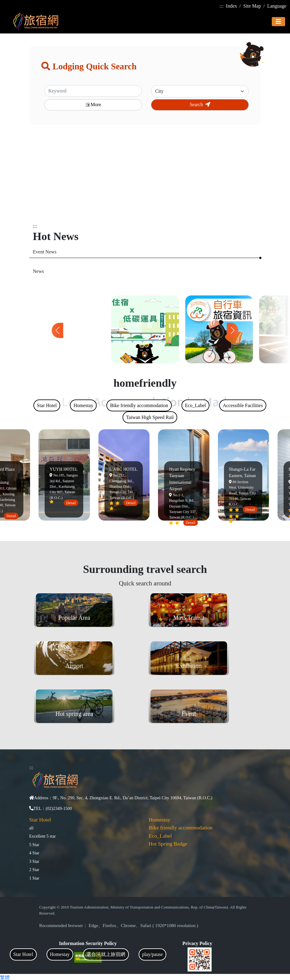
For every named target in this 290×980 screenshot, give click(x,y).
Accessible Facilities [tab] (243, 405)
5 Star (34, 845)
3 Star (34, 861)
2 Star (34, 870)
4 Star (34, 853)
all (31, 828)
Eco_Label (160, 836)
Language (277, 6)
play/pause (152, 954)
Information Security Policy (88, 943)
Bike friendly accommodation (181, 828)
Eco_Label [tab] (195, 405)
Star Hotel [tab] (23, 954)
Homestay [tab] (60, 954)
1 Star (34, 878)
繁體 (5, 977)
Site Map (252, 6)
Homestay (159, 820)
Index (231, 6)
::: (221, 6)
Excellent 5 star (43, 836)
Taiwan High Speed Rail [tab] (150, 417)
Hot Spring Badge (168, 844)
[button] (233, 330)
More (93, 105)
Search (200, 105)
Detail (13, 516)
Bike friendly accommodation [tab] (139, 405)
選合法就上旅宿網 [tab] (106, 954)
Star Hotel (40, 820)
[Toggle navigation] (278, 22)
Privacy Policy (197, 943)
